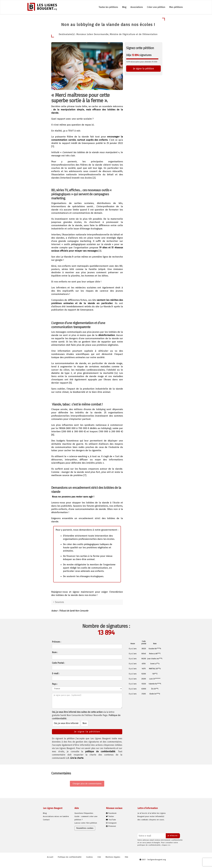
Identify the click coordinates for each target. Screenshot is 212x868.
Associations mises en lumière (56, 816)
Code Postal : (58, 663)
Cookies (90, 857)
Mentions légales (113, 857)
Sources (59, 602)
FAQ (127, 857)
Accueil (50, 857)
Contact (46, 820)
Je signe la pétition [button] (144, 69)
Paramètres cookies (85, 828)
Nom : (55, 652)
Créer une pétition (156, 7)
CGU (99, 857)
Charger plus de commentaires (87, 784)
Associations (137, 7)
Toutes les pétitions (108, 7)
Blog (124, 7)
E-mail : (56, 673)
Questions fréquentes (84, 813)
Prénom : (56, 642)
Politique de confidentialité (70, 857)
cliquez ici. (166, 845)
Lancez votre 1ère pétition (86, 823)
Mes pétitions (176, 7)
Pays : (55, 684)
